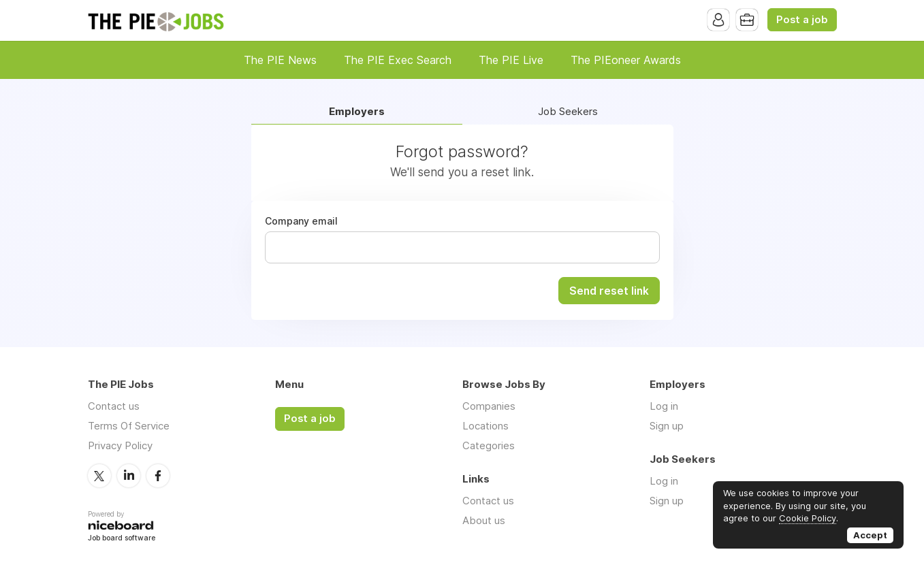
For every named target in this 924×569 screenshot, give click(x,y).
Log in (664, 406)
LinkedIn (129, 476)
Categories (489, 445)
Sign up (667, 426)
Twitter (99, 476)
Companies (489, 406)
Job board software (122, 539)
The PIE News (280, 60)
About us (484, 520)
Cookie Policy (808, 518)
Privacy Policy (120, 445)
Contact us (114, 406)
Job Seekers (568, 112)
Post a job (802, 20)
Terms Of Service (129, 426)
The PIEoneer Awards (626, 60)
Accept (870, 535)
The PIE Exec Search (398, 60)
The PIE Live (511, 60)
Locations (485, 426)
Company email (301, 221)
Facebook (158, 476)
